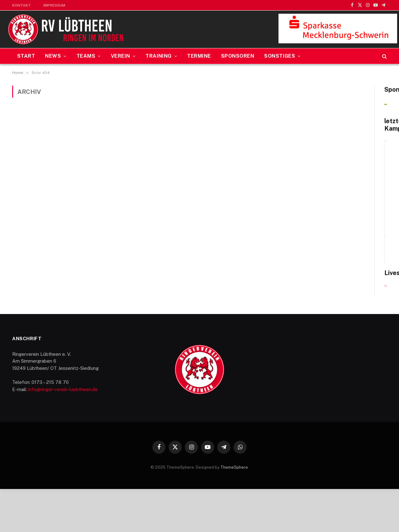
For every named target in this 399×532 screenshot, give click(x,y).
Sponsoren (238, 56)
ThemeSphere (234, 510)
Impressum (54, 5)
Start (26, 56)
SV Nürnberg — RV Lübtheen (333, 243)
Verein (121, 56)
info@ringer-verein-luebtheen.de (63, 432)
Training (159, 56)
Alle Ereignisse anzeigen (360, 256)
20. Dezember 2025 (333, 215)
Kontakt (22, 5)
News (53, 56)
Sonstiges (280, 56)
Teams (86, 56)
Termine (199, 56)
